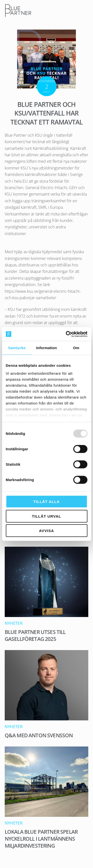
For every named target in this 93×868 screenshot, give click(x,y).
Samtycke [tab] (17, 348)
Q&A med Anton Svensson (39, 735)
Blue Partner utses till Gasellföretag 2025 (35, 635)
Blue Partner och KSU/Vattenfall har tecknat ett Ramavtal (46, 113)
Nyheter (14, 623)
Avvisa (46, 531)
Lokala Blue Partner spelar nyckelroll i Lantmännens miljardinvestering (41, 839)
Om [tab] (76, 348)
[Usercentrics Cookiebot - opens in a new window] (66, 334)
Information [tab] (47, 348)
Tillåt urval (47, 516)
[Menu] (83, 7)
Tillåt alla (47, 502)
